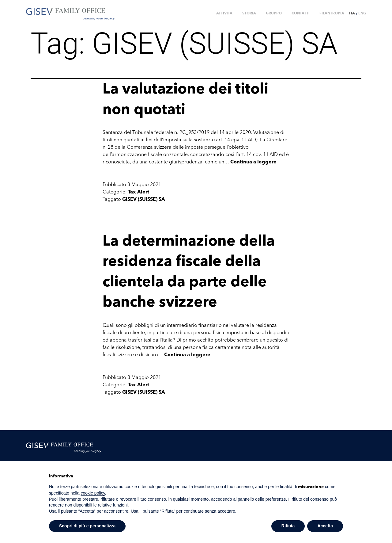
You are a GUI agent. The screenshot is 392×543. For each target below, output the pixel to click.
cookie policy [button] (93, 493)
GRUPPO (274, 13)
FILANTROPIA (332, 13)
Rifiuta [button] (288, 526)
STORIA (249, 13)
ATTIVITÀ (224, 13)
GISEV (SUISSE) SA (144, 200)
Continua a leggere (253, 162)
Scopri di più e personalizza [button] (87, 526)
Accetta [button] (325, 526)
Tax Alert (139, 192)
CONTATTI (301, 13)
